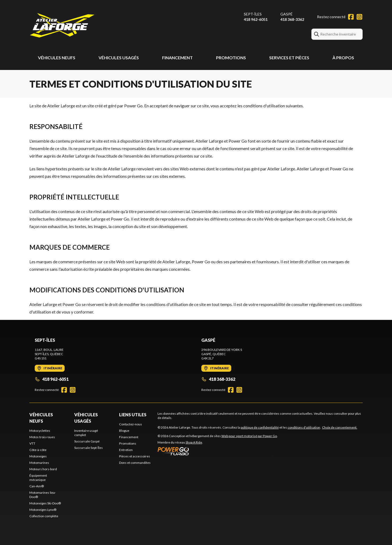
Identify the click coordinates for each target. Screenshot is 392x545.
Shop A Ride (194, 442)
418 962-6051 (256, 19)
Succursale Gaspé (87, 441)
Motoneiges (38, 456)
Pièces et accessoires (135, 456)
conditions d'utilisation (304, 427)
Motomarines (39, 463)
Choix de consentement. (340, 427)
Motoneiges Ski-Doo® (45, 503)
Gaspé (287, 14)
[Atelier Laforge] (62, 26)
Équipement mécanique (38, 478)
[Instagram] (359, 17)
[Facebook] (351, 17)
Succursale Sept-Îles (89, 448)
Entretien (126, 450)
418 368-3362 (292, 19)
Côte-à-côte (38, 450)
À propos (343, 58)
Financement (177, 58)
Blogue (124, 431)
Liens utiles (133, 415)
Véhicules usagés (119, 58)
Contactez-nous (131, 424)
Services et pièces (289, 58)
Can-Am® (37, 486)
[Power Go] (218, 451)
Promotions (231, 58)
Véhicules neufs (57, 58)
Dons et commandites (135, 463)
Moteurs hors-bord (43, 469)
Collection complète (44, 516)
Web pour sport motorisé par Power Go (249, 436)
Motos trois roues (42, 437)
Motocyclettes (40, 431)
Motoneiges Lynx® (43, 510)
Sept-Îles (253, 14)
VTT (32, 443)
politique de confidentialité (260, 427)
